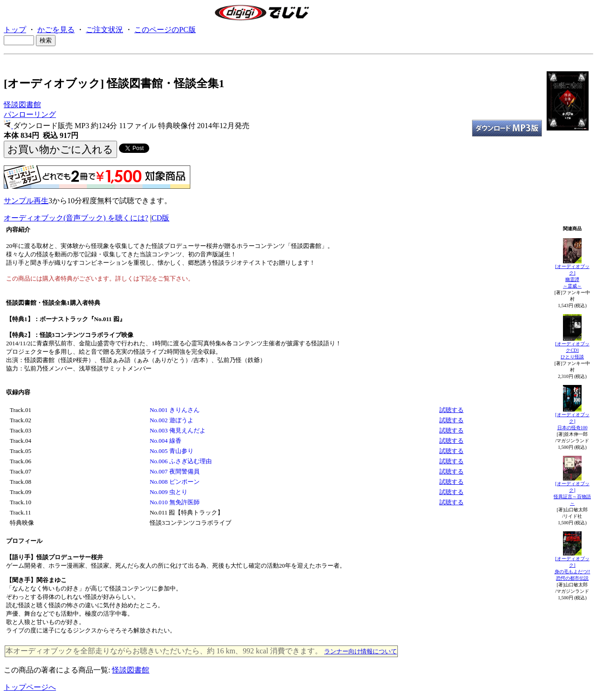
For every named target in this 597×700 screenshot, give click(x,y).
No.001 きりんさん (175, 410)
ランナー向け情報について (361, 651)
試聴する (451, 410)
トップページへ (30, 687)
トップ (15, 30)
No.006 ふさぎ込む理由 (181, 461)
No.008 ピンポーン (175, 482)
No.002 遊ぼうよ (172, 420)
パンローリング (30, 114)
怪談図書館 (22, 105)
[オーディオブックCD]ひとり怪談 (572, 350)
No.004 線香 (166, 441)
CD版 (160, 218)
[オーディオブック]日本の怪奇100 (572, 421)
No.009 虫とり (169, 492)
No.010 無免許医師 (175, 502)
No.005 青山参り (172, 451)
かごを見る (56, 30)
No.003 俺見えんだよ (178, 430)
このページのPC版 (165, 30)
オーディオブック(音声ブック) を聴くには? (76, 218)
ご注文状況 (104, 30)
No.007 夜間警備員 (175, 471)
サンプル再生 (26, 201)
